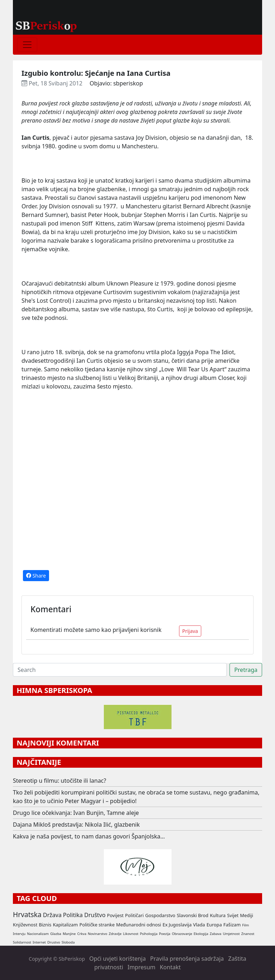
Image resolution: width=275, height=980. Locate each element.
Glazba (56, 934)
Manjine (69, 934)
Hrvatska (27, 914)
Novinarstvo (97, 934)
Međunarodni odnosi (139, 925)
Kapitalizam (66, 925)
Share (36, 576)
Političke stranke (97, 925)
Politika (73, 915)
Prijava (190, 631)
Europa (214, 925)
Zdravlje (115, 934)
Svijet (233, 915)
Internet (39, 942)
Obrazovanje (182, 934)
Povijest (115, 915)
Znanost (248, 934)
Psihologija (149, 934)
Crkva (82, 934)
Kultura (218, 915)
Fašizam (232, 925)
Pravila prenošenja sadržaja (187, 959)
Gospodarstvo (160, 915)
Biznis (45, 925)
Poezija (165, 934)
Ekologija (201, 934)
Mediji (247, 915)
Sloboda (68, 942)
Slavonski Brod (193, 915)
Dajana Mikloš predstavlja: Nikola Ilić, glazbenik (76, 825)
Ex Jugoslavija (177, 925)
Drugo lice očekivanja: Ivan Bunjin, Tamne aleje (76, 813)
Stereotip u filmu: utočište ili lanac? (60, 781)
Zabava (216, 934)
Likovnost (131, 934)
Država (52, 915)
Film (245, 925)
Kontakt (170, 967)
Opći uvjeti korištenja (117, 959)
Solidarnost (22, 942)
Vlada (199, 925)
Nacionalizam (38, 934)
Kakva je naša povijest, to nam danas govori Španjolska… (89, 836)
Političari (134, 915)
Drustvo (54, 942)
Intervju (19, 934)
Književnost (25, 925)
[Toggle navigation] (27, 45)
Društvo (95, 915)
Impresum (141, 967)
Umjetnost (231, 934)
